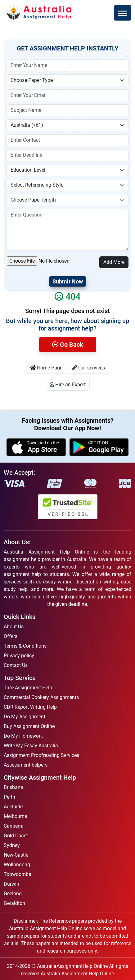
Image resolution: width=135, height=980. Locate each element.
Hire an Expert (68, 385)
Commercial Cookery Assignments (41, 697)
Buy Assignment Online (29, 726)
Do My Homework (23, 736)
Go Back (68, 345)
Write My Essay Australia (31, 746)
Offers (11, 636)
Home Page (46, 368)
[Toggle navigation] (123, 13)
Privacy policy (19, 656)
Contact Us (16, 665)
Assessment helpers (26, 765)
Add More (114, 262)
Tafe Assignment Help (28, 688)
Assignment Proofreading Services (41, 755)
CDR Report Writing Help (30, 707)
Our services (88, 368)
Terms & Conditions (25, 646)
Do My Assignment (25, 717)
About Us (14, 627)
